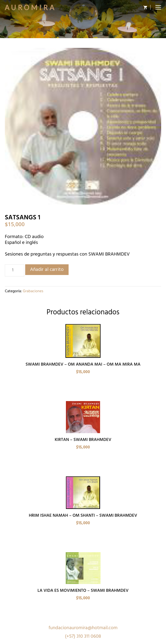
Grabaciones (33, 291)
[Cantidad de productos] (15, 270)
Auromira (31, 7)
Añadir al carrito (47, 270)
